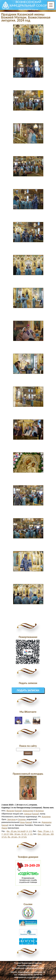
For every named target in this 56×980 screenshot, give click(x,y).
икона (18, 811)
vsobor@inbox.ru (34, 977)
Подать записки (28, 690)
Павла (4, 828)
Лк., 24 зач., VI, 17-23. (17, 837)
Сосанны (22, 819)
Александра (28, 811)
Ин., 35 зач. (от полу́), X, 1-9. (19, 831)
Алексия (28, 814)
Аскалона (46, 816)
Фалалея (10, 811)
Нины (22, 822)
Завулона (11, 819)
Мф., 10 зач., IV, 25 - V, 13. (21, 834)
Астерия (39, 811)
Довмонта (47, 822)
